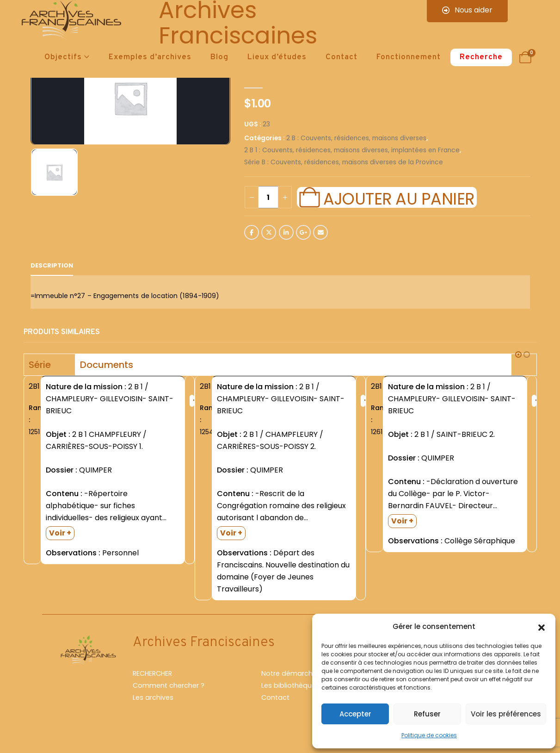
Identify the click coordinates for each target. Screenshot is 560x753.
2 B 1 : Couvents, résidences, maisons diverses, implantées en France (352, 150)
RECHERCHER (152, 677)
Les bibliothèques (290, 689)
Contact (342, 57)
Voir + (60, 533)
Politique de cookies (429, 735)
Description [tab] (52, 265)
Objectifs (63, 57)
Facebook (252, 232)
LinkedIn (286, 232)
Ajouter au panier (399, 198)
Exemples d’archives (150, 57)
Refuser (427, 714)
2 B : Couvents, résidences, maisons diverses (356, 138)
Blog (219, 57)
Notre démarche (289, 677)
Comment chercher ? (169, 689)
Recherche (481, 57)
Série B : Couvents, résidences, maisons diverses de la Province (344, 162)
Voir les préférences (506, 714)
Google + (303, 232)
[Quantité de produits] (268, 197)
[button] (542, 627)
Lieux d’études (277, 57)
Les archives (153, 701)
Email (320, 232)
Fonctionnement (409, 57)
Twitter (269, 232)
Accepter (355, 714)
